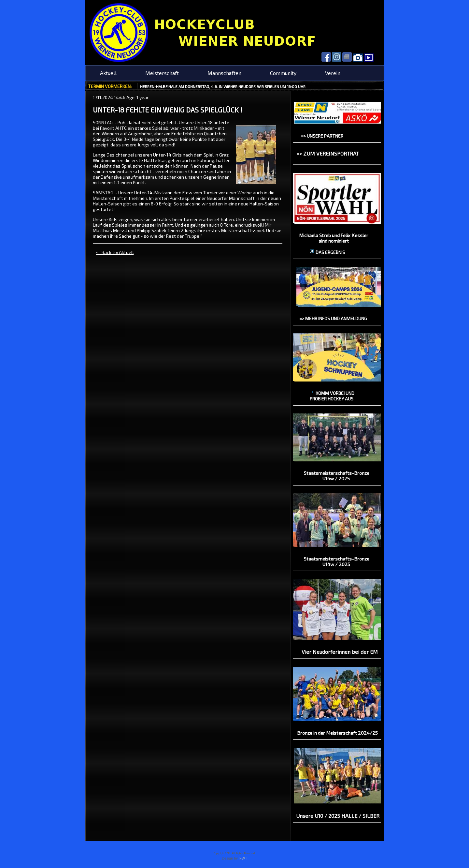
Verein (333, 73)
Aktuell (108, 73)
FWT (243, 858)
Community (283, 73)
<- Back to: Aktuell (115, 252)
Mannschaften (224, 73)
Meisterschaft (162, 73)
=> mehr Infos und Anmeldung (333, 318)
